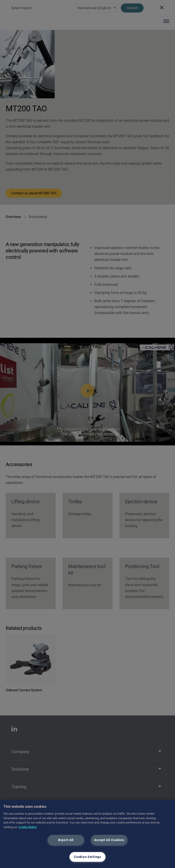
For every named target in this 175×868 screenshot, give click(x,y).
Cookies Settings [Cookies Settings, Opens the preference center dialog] (87, 857)
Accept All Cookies (109, 840)
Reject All (66, 840)
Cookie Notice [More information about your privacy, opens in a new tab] (28, 827)
